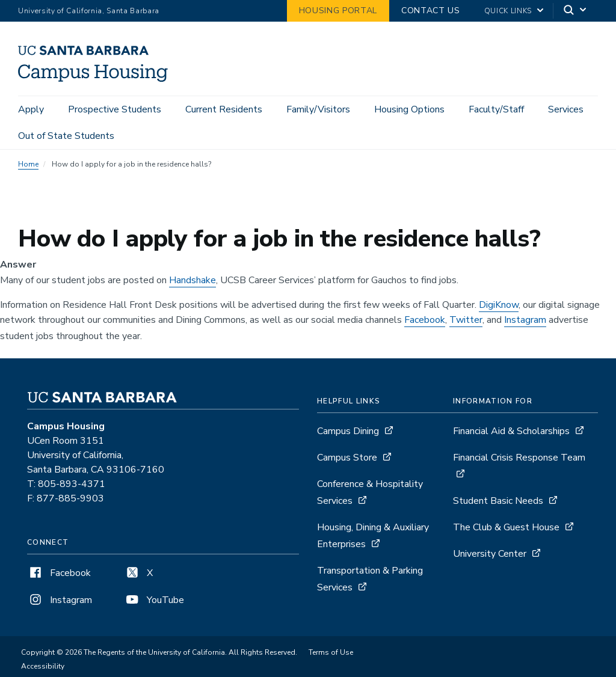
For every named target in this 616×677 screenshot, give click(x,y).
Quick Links (508, 11)
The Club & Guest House (506, 529)
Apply (31, 109)
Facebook (425, 322)
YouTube (154, 602)
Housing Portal (338, 11)
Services (566, 109)
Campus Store (347, 459)
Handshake (192, 282)
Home (28, 166)
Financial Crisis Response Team (519, 459)
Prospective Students (115, 109)
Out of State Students (66, 136)
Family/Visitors (318, 109)
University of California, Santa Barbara (89, 11)
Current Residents (224, 109)
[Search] (576, 11)
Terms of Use (331, 654)
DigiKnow (499, 307)
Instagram (525, 322)
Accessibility (43, 668)
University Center (490, 556)
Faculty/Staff (496, 109)
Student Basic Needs (498, 503)
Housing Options (409, 109)
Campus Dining (348, 433)
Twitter (466, 322)
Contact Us (431, 11)
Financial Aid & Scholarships (511, 433)
